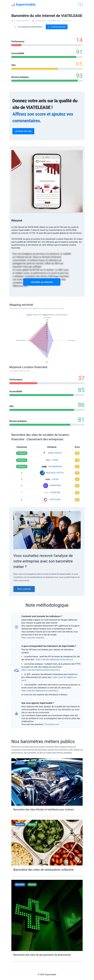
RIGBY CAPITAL (55, 453)
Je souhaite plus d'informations (28, 27)
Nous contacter (24, 589)
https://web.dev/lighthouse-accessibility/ (39, 691)
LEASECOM (55, 492)
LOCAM (55, 479)
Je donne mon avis (56, 27)
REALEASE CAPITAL (55, 473)
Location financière (22, 21)
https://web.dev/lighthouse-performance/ (54, 659)
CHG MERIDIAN (55, 467)
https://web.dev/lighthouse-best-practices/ (40, 670)
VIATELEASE (55, 500)
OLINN (55, 460)
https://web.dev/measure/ (33, 638)
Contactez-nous (52, 724)
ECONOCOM (55, 485)
